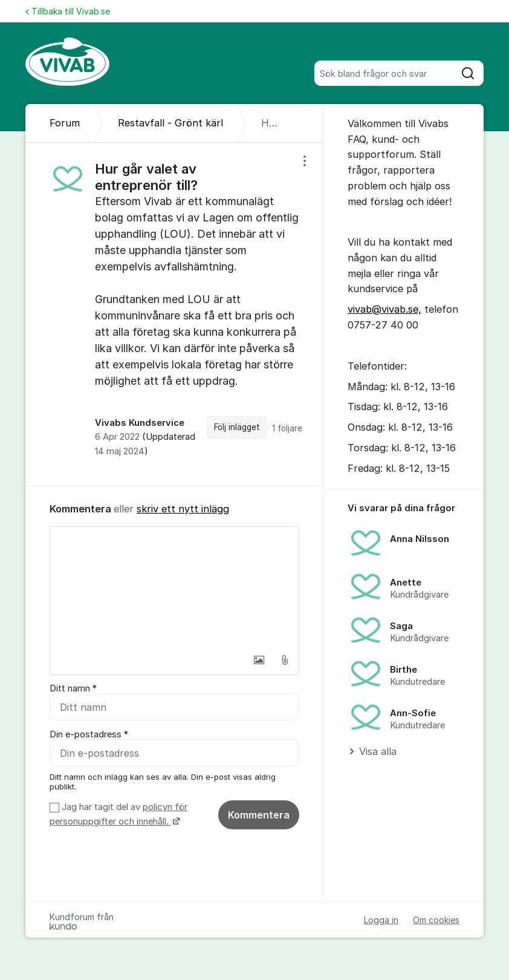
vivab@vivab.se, (384, 309)
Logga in (381, 920)
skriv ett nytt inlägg (183, 509)
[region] (174, 314)
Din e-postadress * (89, 734)
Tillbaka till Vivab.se (68, 11)
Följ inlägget (237, 427)
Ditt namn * (73, 688)
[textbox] (174, 587)
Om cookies (436, 920)
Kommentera (259, 815)
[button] (259, 660)
